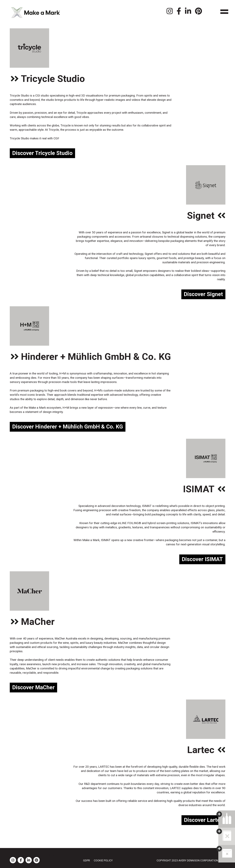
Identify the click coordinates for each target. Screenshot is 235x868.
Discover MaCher (33, 687)
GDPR (86, 860)
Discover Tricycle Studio (42, 153)
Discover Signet (203, 294)
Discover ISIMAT (202, 559)
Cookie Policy (103, 860)
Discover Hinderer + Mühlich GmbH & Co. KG (68, 427)
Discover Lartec (203, 820)
